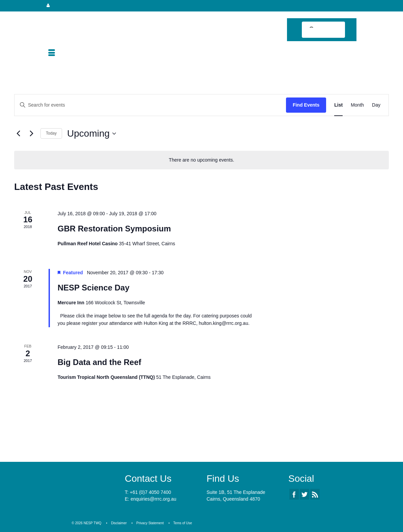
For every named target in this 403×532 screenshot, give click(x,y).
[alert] (202, 160)
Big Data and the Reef (99, 362)
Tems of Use (183, 523)
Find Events (306, 105)
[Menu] (52, 53)
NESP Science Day (94, 288)
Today (51, 133)
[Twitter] (305, 494)
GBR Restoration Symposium (114, 229)
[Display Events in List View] (338, 105)
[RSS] (315, 494)
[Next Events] (31, 134)
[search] (318, 30)
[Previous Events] (18, 134)
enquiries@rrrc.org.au (153, 499)
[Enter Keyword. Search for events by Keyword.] (150, 105)
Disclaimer (119, 523)
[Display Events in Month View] (357, 105)
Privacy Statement (150, 523)
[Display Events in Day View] (376, 105)
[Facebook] (294, 494)
